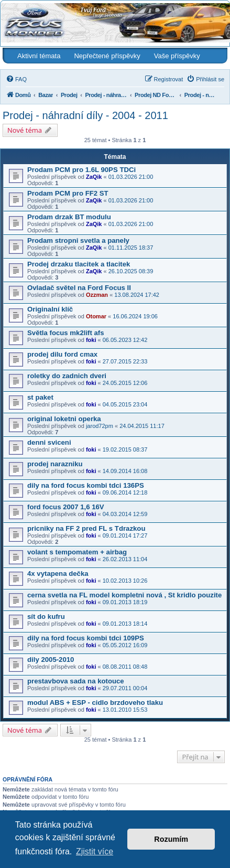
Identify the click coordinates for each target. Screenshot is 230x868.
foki (91, 340)
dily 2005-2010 (51, 660)
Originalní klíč (50, 309)
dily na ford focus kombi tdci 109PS (86, 638)
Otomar (96, 316)
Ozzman (97, 295)
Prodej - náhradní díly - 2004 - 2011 (85, 115)
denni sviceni (49, 442)
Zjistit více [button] (95, 851)
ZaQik (94, 177)
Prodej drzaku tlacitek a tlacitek (79, 264)
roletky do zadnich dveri (67, 376)
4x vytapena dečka (58, 574)
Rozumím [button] (171, 839)
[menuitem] (16, 79)
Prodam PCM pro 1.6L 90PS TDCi (81, 170)
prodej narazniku (55, 464)
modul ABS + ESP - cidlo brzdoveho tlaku (95, 703)
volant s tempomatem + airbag (77, 552)
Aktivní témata (39, 56)
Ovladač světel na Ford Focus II (79, 288)
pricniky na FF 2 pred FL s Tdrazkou (86, 528)
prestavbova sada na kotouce (76, 681)
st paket (40, 397)
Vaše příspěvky (177, 56)
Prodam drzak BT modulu (69, 217)
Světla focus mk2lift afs (66, 333)
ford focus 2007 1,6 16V (66, 507)
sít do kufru (46, 617)
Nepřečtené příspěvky (107, 56)
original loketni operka (64, 419)
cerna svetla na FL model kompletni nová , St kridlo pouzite (124, 595)
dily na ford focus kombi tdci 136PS (86, 485)
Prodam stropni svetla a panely (78, 240)
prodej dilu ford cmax (62, 354)
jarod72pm (100, 426)
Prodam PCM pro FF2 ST (68, 193)
